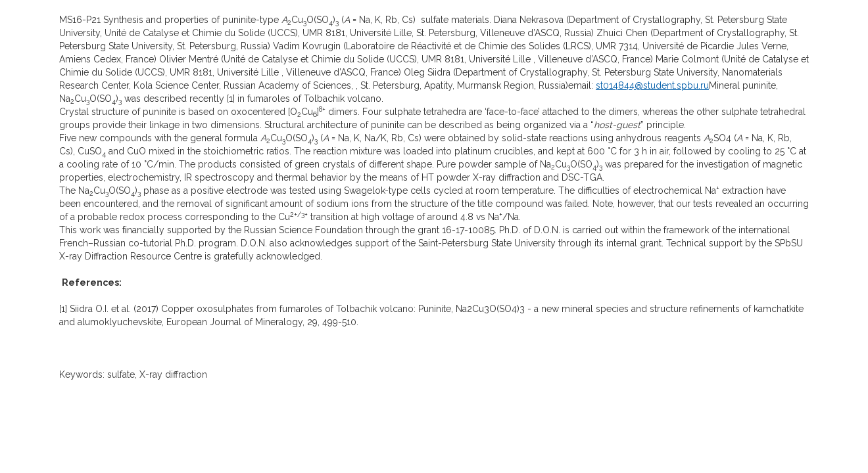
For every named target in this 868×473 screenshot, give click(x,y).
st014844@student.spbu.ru (652, 85)
